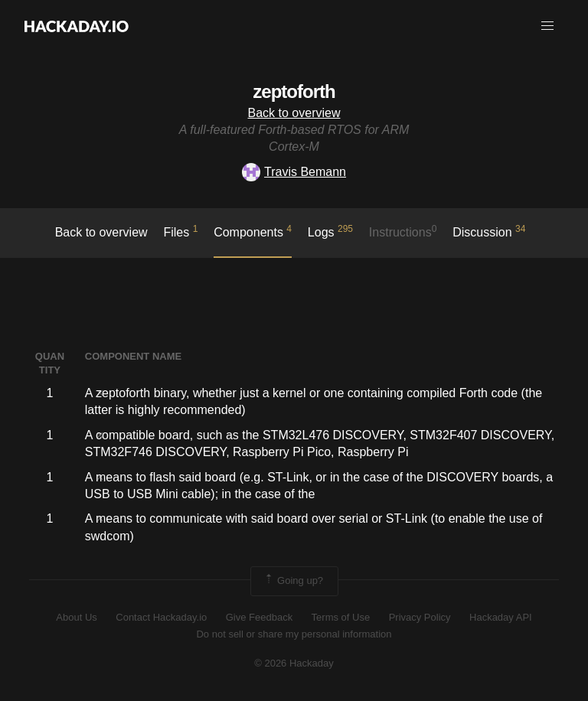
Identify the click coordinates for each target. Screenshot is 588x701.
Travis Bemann (294, 172)
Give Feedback (259, 617)
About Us (76, 617)
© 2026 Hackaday (294, 663)
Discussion (489, 231)
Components (253, 231)
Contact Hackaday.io (161, 617)
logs (330, 231)
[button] (547, 26)
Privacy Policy (420, 617)
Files (180, 231)
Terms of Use (341, 617)
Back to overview (294, 113)
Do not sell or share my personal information (294, 634)
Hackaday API (501, 617)
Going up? (293, 581)
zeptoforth (294, 91)
